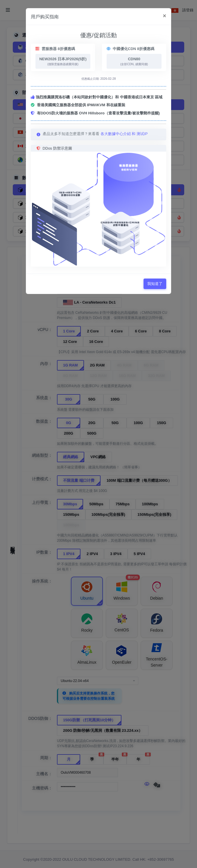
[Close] (165, 16)
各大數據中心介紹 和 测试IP (124, 134)
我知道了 (155, 284)
